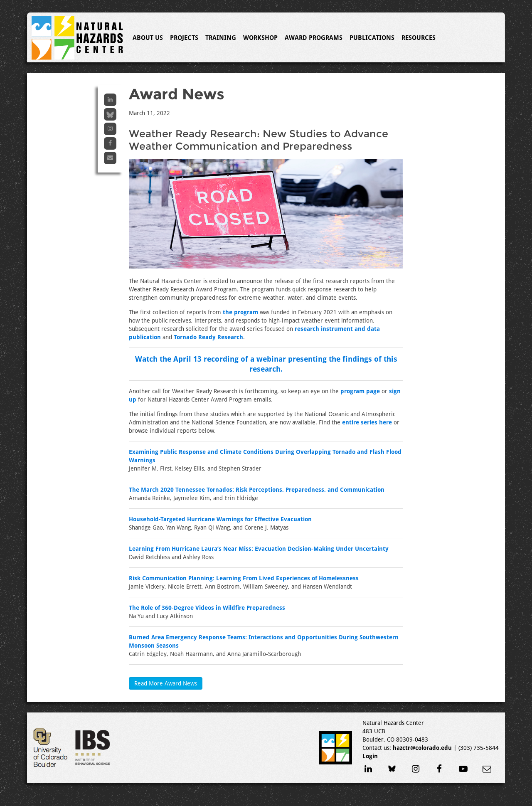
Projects (184, 38)
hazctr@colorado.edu (422, 748)
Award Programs (314, 38)
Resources (419, 38)
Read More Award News (166, 683)
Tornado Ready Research (208, 337)
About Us (148, 38)
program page (360, 391)
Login (370, 756)
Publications (372, 38)
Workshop (260, 38)
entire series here (367, 422)
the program (240, 312)
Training (221, 38)
